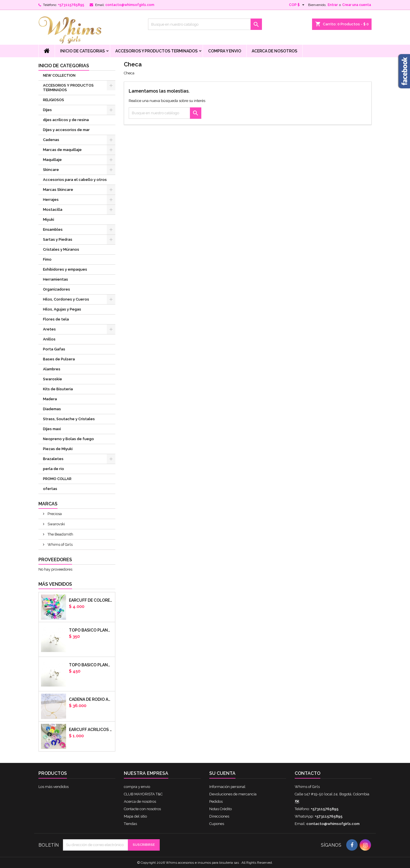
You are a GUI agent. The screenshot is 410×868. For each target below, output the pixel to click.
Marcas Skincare (58, 190)
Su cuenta (222, 773)
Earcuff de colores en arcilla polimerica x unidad (91, 600)
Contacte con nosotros (142, 809)
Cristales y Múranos (61, 249)
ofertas (50, 489)
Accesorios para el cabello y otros (75, 180)
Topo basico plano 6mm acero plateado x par (91, 630)
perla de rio (54, 469)
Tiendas (130, 824)
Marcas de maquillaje (62, 150)
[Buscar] (205, 24)
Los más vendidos (54, 787)
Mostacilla (53, 210)
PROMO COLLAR (57, 479)
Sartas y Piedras (58, 239)
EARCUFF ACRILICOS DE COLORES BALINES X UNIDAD (91, 730)
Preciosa (54, 514)
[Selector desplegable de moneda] (297, 5)
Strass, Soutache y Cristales (69, 419)
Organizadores (57, 289)
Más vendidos (55, 584)
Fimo (47, 259)
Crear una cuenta (357, 5)
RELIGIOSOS (54, 100)
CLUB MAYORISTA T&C (143, 794)
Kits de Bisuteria (58, 389)
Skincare (51, 170)
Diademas (52, 409)
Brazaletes (53, 459)
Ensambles (53, 229)
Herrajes (51, 200)
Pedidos (216, 801)
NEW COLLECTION (59, 75)
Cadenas (51, 140)
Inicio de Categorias (82, 51)
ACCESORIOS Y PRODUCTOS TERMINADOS (156, 51)
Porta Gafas (54, 349)
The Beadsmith (60, 534)
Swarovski (56, 524)
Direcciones (219, 816)
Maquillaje (52, 160)
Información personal (227, 787)
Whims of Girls (60, 545)
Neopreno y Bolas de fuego (68, 439)
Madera (50, 399)
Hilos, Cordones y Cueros (66, 299)
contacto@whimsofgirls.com (130, 5)
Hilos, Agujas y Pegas (62, 309)
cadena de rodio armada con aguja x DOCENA (91, 699)
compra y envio (225, 51)
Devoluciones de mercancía (233, 794)
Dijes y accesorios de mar (66, 130)
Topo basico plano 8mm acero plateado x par (91, 665)
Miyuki (49, 219)
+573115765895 (71, 5)
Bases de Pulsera (59, 359)
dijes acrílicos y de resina (66, 120)
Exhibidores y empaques (65, 269)
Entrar (333, 5)
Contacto (307, 773)
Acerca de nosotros (274, 51)
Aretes (49, 329)
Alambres (52, 369)
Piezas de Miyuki (58, 449)
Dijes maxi (52, 429)
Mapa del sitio (135, 816)
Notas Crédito (221, 809)
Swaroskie (53, 379)
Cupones (217, 824)
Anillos (49, 339)
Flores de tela (56, 319)
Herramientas (56, 279)
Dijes (47, 110)
